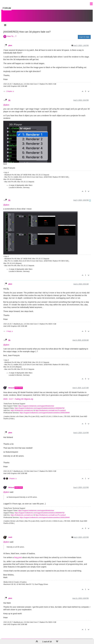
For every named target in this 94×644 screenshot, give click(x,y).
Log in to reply (84, 34)
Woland (11, 385)
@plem (6, 102)
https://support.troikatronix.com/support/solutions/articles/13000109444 (45, 410)
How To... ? (12, 34)
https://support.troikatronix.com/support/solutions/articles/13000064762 (40, 406)
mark (10, 535)
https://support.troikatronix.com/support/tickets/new (36, 403)
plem (10, 43)
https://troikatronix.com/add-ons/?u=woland (50, 408)
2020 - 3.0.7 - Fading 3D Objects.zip (18, 396)
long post (18, 555)
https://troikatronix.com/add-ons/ (22, 408)
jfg (9, 98)
